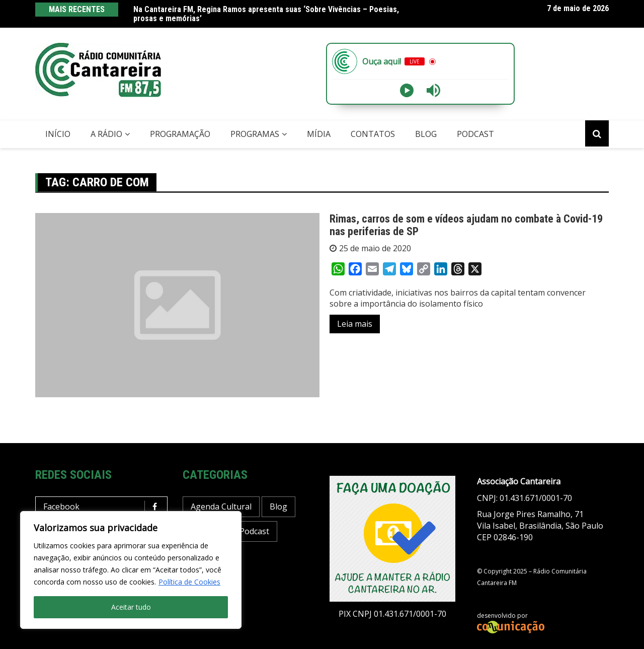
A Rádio (106, 134)
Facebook (104, 507)
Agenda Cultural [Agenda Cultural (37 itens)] (221, 507)
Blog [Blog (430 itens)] (278, 507)
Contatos (373, 134)
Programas (255, 134)
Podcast (475, 134)
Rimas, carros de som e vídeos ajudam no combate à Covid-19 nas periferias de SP (466, 225)
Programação (180, 134)
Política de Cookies (189, 582)
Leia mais (355, 324)
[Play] (407, 90)
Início (58, 134)
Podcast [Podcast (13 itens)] (254, 531)
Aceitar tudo (131, 607)
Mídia (319, 134)
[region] (131, 570)
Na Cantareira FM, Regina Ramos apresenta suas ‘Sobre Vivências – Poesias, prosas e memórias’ (266, 14)
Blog (426, 134)
